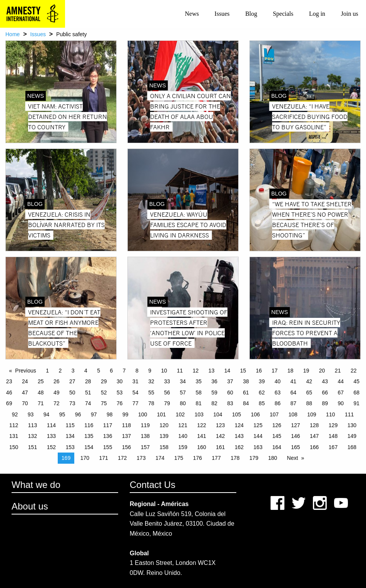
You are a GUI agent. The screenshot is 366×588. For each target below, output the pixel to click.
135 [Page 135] (89, 436)
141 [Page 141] (201, 436)
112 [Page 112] (14, 425)
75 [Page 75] (104, 403)
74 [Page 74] (88, 403)
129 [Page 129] (333, 425)
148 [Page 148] (333, 436)
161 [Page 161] (220, 447)
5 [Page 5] (99, 371)
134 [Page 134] (70, 436)
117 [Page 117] (108, 425)
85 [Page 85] (262, 403)
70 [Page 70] (25, 403)
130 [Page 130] (352, 425)
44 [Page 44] (341, 381)
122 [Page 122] (201, 425)
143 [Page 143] (239, 436)
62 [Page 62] (262, 393)
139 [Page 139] (164, 436)
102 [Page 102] (180, 414)
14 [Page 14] (227, 371)
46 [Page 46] (9, 393)
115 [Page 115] (70, 425)
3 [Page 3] (73, 371)
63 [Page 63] (277, 393)
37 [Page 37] (230, 381)
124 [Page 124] (239, 425)
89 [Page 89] (325, 403)
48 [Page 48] (41, 393)
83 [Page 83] (230, 403)
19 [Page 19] (306, 371)
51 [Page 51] (88, 393)
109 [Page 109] (312, 414)
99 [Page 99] (125, 414)
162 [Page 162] (239, 447)
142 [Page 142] (220, 436)
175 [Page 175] (179, 458)
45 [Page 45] (357, 381)
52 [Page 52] (104, 393)
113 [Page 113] (33, 425)
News (192, 14)
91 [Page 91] (357, 403)
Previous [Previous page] (25, 371)
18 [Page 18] (291, 371)
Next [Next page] (293, 458)
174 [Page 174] (160, 458)
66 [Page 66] (325, 393)
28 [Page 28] (88, 381)
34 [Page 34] (183, 381)
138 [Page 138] (145, 436)
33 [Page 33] (167, 381)
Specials (283, 14)
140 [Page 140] (183, 436)
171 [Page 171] (103, 458)
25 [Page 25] (41, 381)
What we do (36, 485)
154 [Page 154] (89, 447)
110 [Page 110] (330, 414)
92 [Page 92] (15, 414)
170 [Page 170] (85, 458)
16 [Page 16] (259, 371)
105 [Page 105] (236, 414)
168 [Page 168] (352, 447)
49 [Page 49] (57, 393)
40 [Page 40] (277, 381)
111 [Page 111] (349, 414)
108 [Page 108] (293, 414)
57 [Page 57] (183, 393)
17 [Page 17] (275, 371)
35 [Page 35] (199, 381)
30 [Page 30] (120, 381)
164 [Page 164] (277, 447)
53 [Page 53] (120, 393)
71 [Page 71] (41, 403)
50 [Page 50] (72, 393)
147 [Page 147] (314, 436)
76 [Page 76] (120, 403)
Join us (350, 14)
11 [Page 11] (180, 371)
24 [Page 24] (25, 381)
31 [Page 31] (135, 381)
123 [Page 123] (220, 425)
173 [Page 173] (141, 458)
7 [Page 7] (124, 371)
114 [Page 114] (51, 425)
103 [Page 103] (199, 414)
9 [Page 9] (150, 371)
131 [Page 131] (14, 436)
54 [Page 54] (135, 393)
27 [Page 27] (72, 381)
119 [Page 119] (145, 425)
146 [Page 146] (295, 436)
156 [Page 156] (126, 447)
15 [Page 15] (243, 371)
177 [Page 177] (216, 458)
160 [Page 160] (201, 447)
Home (13, 34)
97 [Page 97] (94, 414)
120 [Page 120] (164, 425)
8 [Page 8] (137, 371)
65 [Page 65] (309, 393)
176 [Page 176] (198, 458)
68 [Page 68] (357, 393)
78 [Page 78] (151, 403)
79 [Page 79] (167, 403)
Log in (317, 14)
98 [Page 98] (110, 414)
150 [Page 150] (14, 447)
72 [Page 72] (57, 403)
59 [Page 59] (214, 393)
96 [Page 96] (78, 414)
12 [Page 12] (196, 371)
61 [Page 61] (246, 393)
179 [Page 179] (254, 458)
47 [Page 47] (25, 393)
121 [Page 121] (183, 425)
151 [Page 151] (33, 447)
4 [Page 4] (86, 371)
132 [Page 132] (33, 436)
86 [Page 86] (277, 403)
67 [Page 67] (341, 393)
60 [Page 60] (230, 393)
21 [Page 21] (338, 371)
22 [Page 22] (354, 371)
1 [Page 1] (47, 371)
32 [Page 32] (151, 381)
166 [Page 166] (314, 447)
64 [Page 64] (293, 393)
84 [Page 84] (246, 403)
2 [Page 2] (60, 371)
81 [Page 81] (199, 403)
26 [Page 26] (57, 381)
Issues (222, 14)
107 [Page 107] (274, 414)
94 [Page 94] (47, 414)
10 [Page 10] (164, 371)
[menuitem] (192, 14)
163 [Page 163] (258, 447)
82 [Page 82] (214, 403)
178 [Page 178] (235, 458)
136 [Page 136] (108, 436)
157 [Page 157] (145, 447)
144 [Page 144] (258, 436)
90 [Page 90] (341, 403)
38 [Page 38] (246, 381)
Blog (251, 14)
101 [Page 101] (161, 414)
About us (30, 506)
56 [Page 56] (167, 393)
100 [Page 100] (143, 414)
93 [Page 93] (31, 414)
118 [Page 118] (126, 425)
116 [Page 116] (89, 425)
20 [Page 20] (322, 371)
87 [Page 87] (293, 403)
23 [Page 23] (9, 381)
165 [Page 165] (295, 447)
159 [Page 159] (183, 447)
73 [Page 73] (72, 403)
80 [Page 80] (183, 403)
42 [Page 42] (309, 381)
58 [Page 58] (199, 393)
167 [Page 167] (333, 447)
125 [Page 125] (258, 425)
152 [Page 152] (51, 447)
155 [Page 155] (108, 447)
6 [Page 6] (112, 371)
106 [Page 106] (255, 414)
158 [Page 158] (164, 447)
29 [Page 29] (104, 381)
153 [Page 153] (70, 447)
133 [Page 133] (51, 436)
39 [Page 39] (262, 381)
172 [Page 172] (122, 458)
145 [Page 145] (277, 436)
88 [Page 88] (309, 403)
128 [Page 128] (314, 425)
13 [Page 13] (212, 371)
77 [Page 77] (135, 403)
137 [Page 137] (126, 436)
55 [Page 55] (151, 393)
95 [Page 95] (62, 414)
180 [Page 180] (273, 458)
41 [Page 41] (293, 381)
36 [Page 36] (214, 381)
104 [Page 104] (218, 414)
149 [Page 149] (352, 436)
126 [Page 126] (277, 425)
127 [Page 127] (295, 425)
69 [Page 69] (9, 403)
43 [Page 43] (325, 381)
